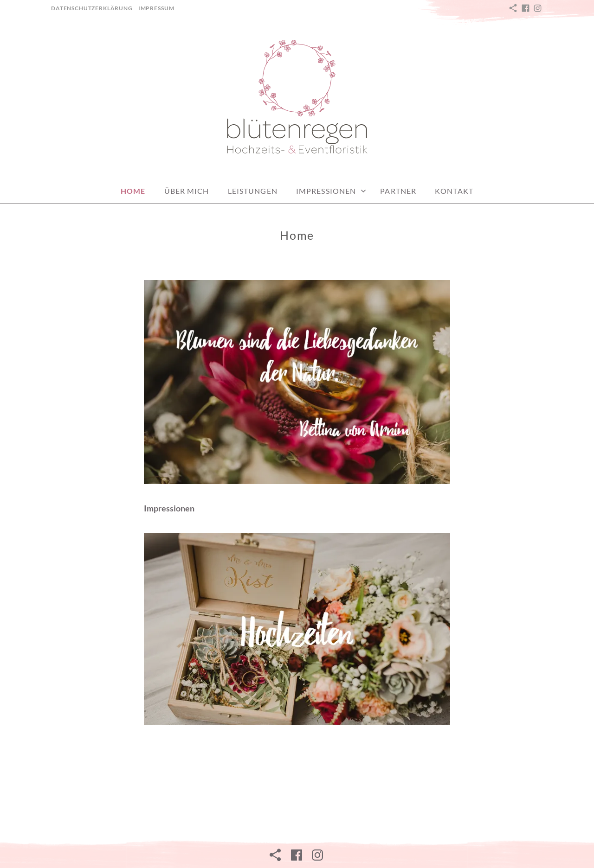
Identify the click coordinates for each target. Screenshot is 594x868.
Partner (398, 191)
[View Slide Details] (297, 629)
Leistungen (253, 191)
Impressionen (326, 191)
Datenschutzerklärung (92, 8)
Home (133, 191)
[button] (297, 98)
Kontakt (454, 191)
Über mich (187, 191)
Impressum (156, 8)
